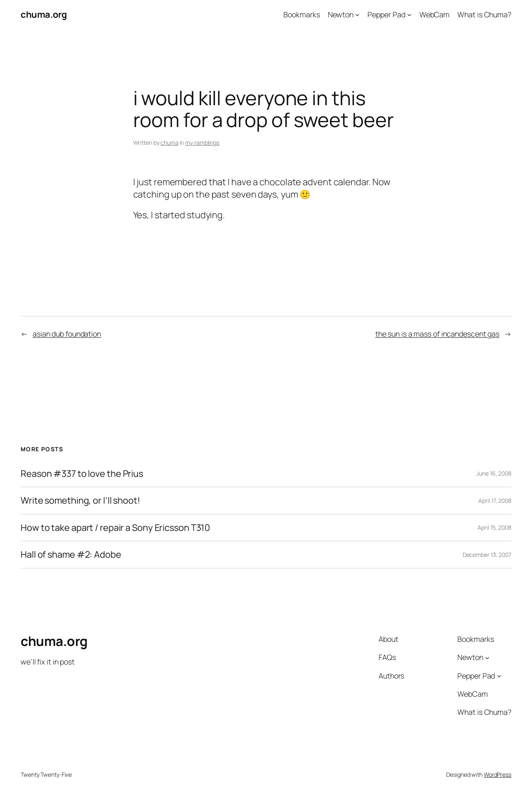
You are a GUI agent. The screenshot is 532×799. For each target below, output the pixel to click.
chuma (169, 143)
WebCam (434, 14)
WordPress (498, 774)
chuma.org (44, 14)
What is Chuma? (484, 14)
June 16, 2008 (494, 473)
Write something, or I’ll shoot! (80, 501)
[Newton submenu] (357, 15)
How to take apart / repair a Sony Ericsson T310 (115, 528)
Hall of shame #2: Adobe (71, 555)
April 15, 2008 (494, 527)
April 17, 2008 (495, 501)
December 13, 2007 (487, 555)
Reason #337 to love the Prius (82, 474)
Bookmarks (301, 14)
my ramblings (202, 143)
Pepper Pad (386, 14)
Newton (341, 14)
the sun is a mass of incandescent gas (437, 334)
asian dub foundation (67, 334)
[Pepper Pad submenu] (409, 15)
